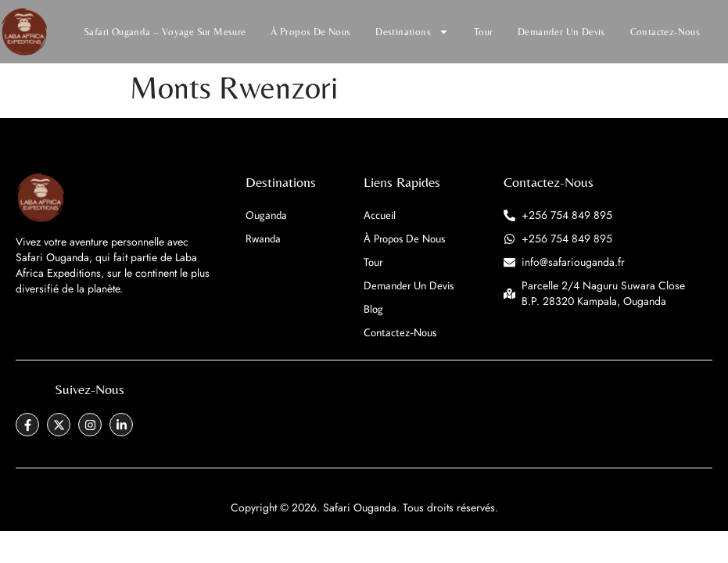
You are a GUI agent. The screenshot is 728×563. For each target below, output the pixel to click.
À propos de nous (310, 32)
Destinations (412, 32)
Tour (484, 32)
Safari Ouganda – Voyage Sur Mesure (165, 32)
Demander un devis (561, 32)
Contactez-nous (665, 32)
